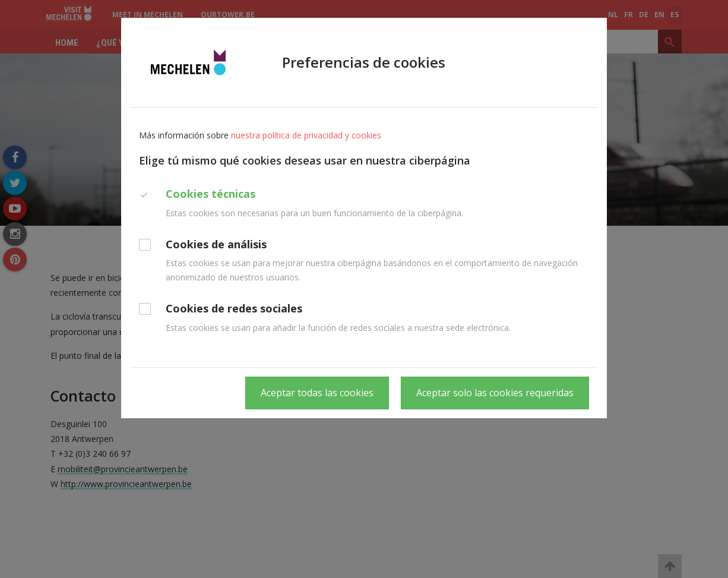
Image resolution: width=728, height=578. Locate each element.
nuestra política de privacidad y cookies (306, 135)
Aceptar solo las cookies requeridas (495, 393)
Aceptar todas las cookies (317, 393)
